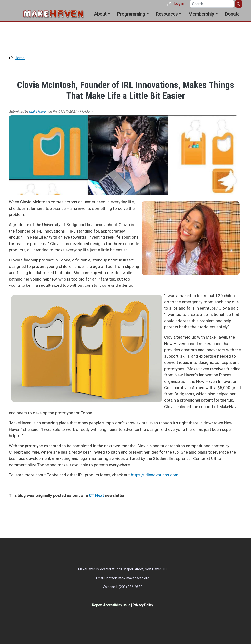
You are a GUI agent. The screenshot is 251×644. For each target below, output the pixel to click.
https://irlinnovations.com (155, 475)
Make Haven (38, 111)
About (100, 14)
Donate (232, 14)
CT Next (96, 495)
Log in (179, 4)
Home (20, 58)
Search (239, 4)
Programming (131, 14)
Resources (167, 14)
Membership (201, 14)
